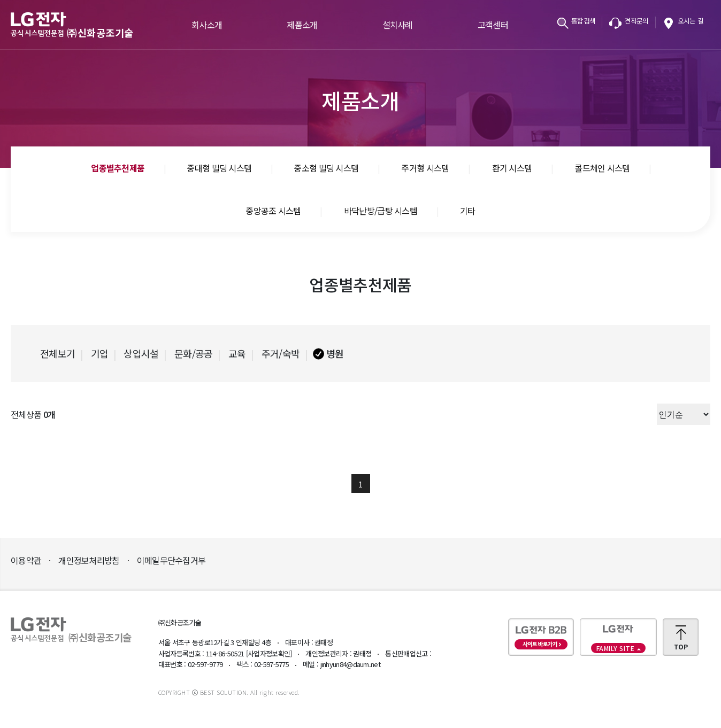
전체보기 (57, 353)
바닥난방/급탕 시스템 (381, 211)
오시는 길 (691, 21)
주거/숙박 (281, 353)
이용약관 (26, 560)
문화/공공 (194, 353)
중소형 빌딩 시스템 (326, 168)
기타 (468, 211)
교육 (237, 353)
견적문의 (636, 21)
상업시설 (141, 353)
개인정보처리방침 (89, 560)
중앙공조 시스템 (273, 211)
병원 (335, 353)
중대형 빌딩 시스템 (219, 168)
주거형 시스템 (425, 168)
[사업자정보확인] (269, 653)
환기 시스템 (512, 168)
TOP (681, 646)
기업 (100, 353)
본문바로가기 (0, 0)
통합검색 (583, 21)
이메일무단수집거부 (171, 560)
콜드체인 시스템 (602, 168)
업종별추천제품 (118, 168)
